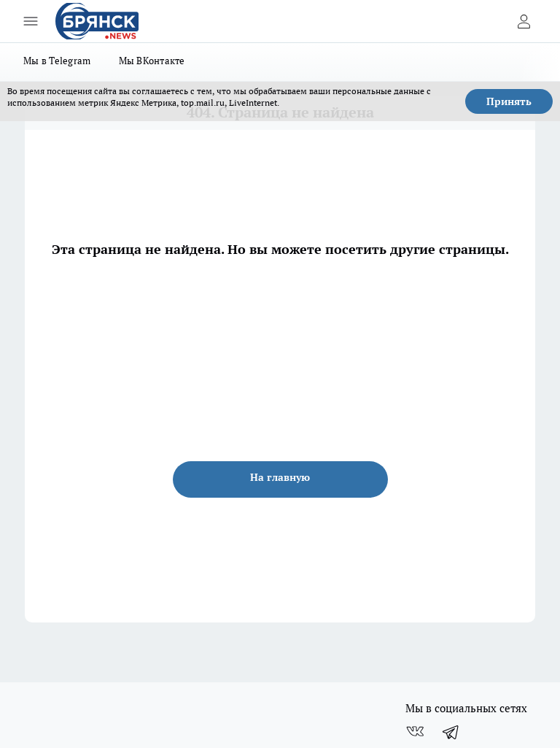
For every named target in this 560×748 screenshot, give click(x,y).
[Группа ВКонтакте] (415, 732)
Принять (509, 101)
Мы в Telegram (57, 61)
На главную (280, 477)
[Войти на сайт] (524, 21)
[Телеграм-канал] (451, 732)
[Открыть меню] (31, 21)
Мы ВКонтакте (152, 61)
